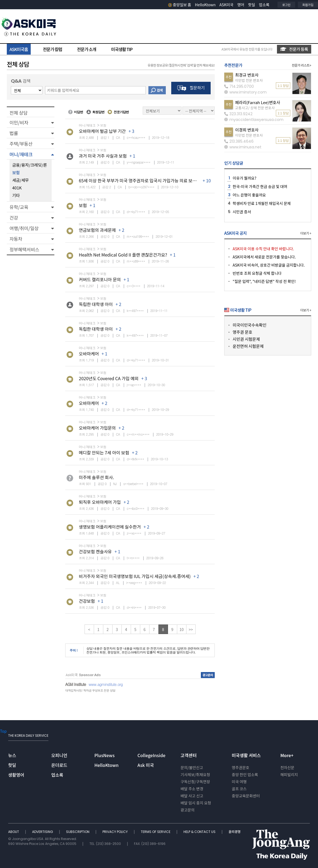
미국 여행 (239, 782)
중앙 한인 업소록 (245, 775)
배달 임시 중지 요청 (196, 803)
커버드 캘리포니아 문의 (100, 279)
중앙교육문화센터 (246, 796)
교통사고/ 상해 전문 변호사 (255, 108)
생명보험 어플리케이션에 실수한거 (110, 527)
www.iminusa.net (243, 147)
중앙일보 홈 (180, 5)
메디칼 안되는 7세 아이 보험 (104, 452)
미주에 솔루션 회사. (96, 477)
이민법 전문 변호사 (249, 80)
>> (191, 629)
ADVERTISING (43, 832)
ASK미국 (226, 5)
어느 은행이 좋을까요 (249, 195)
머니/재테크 (21, 154)
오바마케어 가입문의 (97, 428)
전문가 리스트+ (301, 65)
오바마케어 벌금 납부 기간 (102, 131)
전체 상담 (18, 113)
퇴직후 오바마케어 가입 (100, 502)
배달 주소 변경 (192, 789)
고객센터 (188, 755)
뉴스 (12, 755)
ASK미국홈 (19, 49)
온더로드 (59, 765)
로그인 (286, 5)
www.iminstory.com (245, 92)
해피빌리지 (289, 775)
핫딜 (252, 5)
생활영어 (16, 775)
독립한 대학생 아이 (96, 304)
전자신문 (287, 767)
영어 (241, 5)
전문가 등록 (294, 49)
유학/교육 (19, 207)
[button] (31, 122)
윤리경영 (235, 832)
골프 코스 (239, 789)
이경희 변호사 (247, 130)
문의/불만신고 (192, 767)
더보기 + (306, 233)
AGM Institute (76, 684)
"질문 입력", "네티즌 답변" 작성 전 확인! (264, 281)
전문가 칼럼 (52, 49)
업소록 (264, 5)
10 (182, 629)
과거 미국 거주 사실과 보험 (103, 156)
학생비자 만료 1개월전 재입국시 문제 (262, 203)
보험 (83, 205)
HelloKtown (205, 5)
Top (3, 731)
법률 (14, 133)
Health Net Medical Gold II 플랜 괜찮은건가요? (123, 255)
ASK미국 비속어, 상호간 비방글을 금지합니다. (269, 265)
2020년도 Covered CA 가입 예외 (109, 378)
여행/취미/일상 (24, 228)
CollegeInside (152, 755)
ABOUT (14, 832)
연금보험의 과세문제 (97, 230)
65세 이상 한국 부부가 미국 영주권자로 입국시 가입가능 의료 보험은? (141, 180)
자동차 (16, 239)
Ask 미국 (146, 765)
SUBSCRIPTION (78, 832)
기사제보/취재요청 (195, 775)
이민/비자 (19, 122)
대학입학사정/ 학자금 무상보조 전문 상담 (90, 690)
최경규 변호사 (247, 75)
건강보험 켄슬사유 (95, 551)
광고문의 (188, 810)
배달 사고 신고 (192, 796)
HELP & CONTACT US (200, 832)
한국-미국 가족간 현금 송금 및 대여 (260, 186)
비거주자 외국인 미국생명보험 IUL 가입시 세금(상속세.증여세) (135, 576)
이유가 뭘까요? (244, 178)
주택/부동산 (21, 144)
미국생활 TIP (122, 49)
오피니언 (59, 755)
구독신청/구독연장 (195, 782)
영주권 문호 (242, 332)
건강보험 (87, 601)
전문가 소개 (86, 49)
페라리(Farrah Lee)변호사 (258, 102)
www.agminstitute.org (106, 684)
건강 (14, 218)
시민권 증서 (242, 212)
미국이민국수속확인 (250, 325)
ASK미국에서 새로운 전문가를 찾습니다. (264, 257)
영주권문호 (241, 767)
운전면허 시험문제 (248, 346)
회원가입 (308, 5)
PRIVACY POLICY (116, 832)
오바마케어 (89, 354)
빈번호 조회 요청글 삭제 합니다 (257, 273)
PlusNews (104, 755)
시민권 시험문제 (246, 339)
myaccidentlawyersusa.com (254, 120)
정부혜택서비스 (24, 249)
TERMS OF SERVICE (156, 832)
